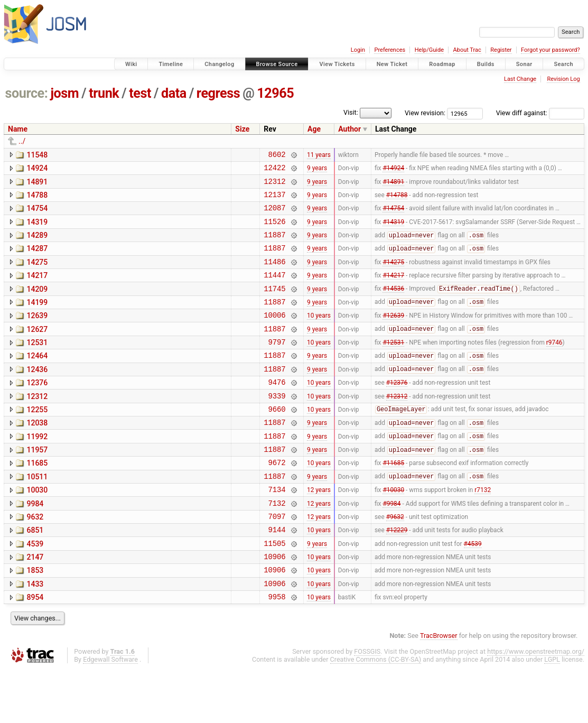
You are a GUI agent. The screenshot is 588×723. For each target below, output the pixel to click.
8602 (277, 156)
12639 (37, 335)
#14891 (393, 186)
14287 (37, 259)
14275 (37, 275)
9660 (277, 441)
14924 (37, 170)
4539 (35, 590)
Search (563, 64)
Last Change (520, 79)
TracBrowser (439, 689)
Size (242, 129)
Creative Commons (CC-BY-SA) (376, 713)
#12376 (397, 411)
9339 (277, 426)
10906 (274, 605)
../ (22, 141)
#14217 (393, 291)
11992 (37, 470)
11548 (37, 155)
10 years (319, 336)
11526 (274, 231)
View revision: (425, 113)
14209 (37, 305)
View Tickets (337, 64)
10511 (37, 515)
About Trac (467, 50)
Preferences (390, 50)
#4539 (473, 590)
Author (349, 129)
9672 (277, 500)
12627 (37, 350)
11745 (274, 306)
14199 (37, 320)
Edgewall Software (110, 713)
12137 (274, 201)
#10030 (393, 531)
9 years (317, 171)
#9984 (391, 545)
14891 (37, 185)
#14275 (393, 275)
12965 (275, 93)
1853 (35, 619)
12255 (37, 440)
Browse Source (277, 64)
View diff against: (540, 113)
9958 (277, 650)
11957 (37, 485)
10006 (274, 335)
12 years (319, 531)
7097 (277, 560)
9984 (35, 545)
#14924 (393, 171)
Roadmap (442, 64)
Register (501, 50)
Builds (486, 64)
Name (18, 129)
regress (218, 93)
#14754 (393, 216)
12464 (37, 379)
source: (27, 93)
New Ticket (392, 64)
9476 (277, 410)
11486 (274, 276)
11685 (37, 499)
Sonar (524, 64)
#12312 (397, 425)
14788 (37, 200)
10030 (37, 530)
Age (314, 129)
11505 (274, 591)
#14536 (393, 306)
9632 (35, 560)
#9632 (395, 560)
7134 (277, 530)
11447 (274, 290)
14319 (37, 230)
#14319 (393, 230)
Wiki (131, 64)
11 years (319, 155)
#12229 (397, 576)
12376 (37, 410)
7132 (277, 546)
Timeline (171, 64)
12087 (274, 215)
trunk (104, 93)
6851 (35, 574)
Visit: (351, 112)
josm (64, 93)
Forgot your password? (550, 50)
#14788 (397, 200)
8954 (35, 650)
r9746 (554, 366)
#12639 (393, 336)
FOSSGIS (367, 705)
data (174, 93)
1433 (35, 635)
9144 (277, 575)
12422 (274, 170)
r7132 (483, 531)
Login (358, 50)
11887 (274, 245)
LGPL (552, 713)
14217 (37, 290)
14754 (37, 215)
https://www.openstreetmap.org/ (536, 705)
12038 (37, 455)
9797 (277, 365)
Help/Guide (429, 50)
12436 (37, 395)
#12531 (393, 366)
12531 (37, 365)
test (140, 93)
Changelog (219, 64)
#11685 (393, 500)
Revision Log (563, 79)
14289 (37, 245)
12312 (274, 186)
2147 (35, 605)
